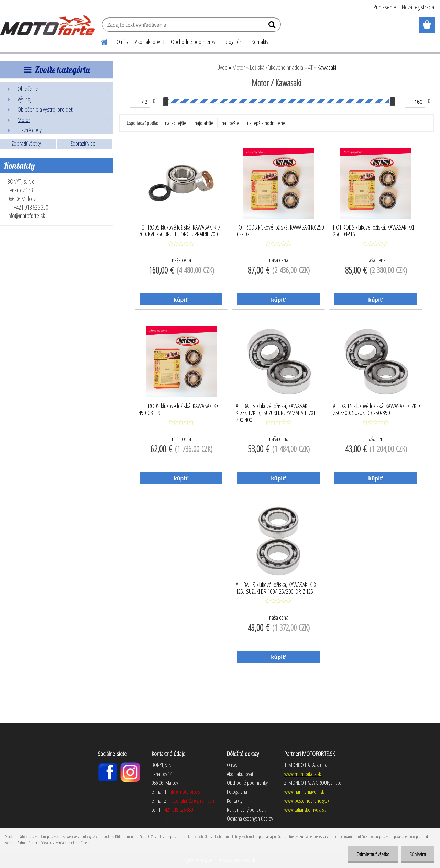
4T (310, 67)
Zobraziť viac (83, 143)
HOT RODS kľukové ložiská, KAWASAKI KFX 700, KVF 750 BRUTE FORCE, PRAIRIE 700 (179, 231)
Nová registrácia (418, 7)
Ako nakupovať (150, 42)
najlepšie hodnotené (266, 123)
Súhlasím (418, 854)
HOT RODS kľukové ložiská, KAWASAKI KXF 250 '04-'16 (374, 231)
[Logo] (47, 25)
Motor (239, 67)
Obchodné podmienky (193, 42)
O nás (122, 42)
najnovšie (230, 123)
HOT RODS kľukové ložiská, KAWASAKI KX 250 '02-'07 (280, 231)
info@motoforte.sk (26, 216)
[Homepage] (100, 41)
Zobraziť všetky (26, 143)
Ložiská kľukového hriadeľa (277, 67)
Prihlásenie (385, 7)
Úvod (222, 67)
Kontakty (260, 42)
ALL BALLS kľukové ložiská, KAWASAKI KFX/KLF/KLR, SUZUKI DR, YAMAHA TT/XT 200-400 (276, 411)
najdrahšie (204, 123)
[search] (273, 26)
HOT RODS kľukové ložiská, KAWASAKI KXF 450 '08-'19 (179, 410)
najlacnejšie (176, 123)
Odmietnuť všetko (373, 854)
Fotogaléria (234, 42)
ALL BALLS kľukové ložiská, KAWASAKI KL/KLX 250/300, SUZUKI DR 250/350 (377, 410)
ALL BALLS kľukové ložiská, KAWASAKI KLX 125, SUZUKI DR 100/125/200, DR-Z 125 (276, 588)
